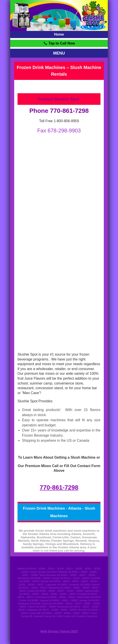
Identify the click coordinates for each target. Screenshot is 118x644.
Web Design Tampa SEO (59, 631)
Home (59, 34)
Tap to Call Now (59, 43)
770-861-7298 (59, 487)
